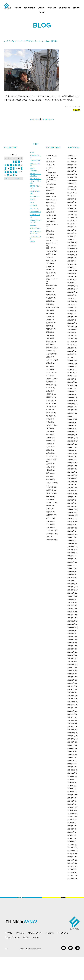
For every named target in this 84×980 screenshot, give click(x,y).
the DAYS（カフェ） (35, 220)
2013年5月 (71, 643)
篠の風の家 (50, 215)
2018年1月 (71, 469)
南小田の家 (50, 248)
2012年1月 (71, 692)
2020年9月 (71, 370)
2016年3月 (71, 537)
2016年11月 (71, 512)
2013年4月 (71, 646)
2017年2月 (71, 503)
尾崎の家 (49, 431)
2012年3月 (71, 686)
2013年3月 (71, 649)
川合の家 (49, 310)
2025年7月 (71, 190)
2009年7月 (71, 786)
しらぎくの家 (51, 354)
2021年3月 (71, 351)
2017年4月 (71, 497)
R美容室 (49, 190)
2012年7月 (71, 674)
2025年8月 (71, 187)
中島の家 (49, 237)
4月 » (17, 179)
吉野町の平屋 (51, 425)
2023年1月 (71, 283)
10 (16, 165)
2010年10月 (71, 739)
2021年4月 (71, 348)
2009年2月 (71, 801)
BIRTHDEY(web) (35, 233)
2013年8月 (71, 633)
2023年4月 (71, 273)
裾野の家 (49, 344)
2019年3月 (71, 425)
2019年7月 (71, 413)
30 (14, 175)
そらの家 (49, 419)
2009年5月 (71, 792)
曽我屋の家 (50, 416)
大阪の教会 (50, 184)
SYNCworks (50, 172)
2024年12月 (71, 211)
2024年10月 (71, 218)
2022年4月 (71, 311)
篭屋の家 (49, 267)
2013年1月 (71, 655)
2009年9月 (71, 779)
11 (19, 165)
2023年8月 (71, 261)
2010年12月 (71, 733)
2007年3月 (71, 872)
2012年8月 (71, 671)
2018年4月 (71, 460)
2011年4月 (71, 720)
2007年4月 (71, 869)
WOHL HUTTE (35, 199)
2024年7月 (71, 227)
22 (11, 172)
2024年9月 (71, 221)
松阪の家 (49, 234)
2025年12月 (71, 174)
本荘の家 (49, 366)
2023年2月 (71, 280)
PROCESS (52, 8)
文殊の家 (49, 527)
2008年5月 (71, 829)
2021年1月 (71, 357)
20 (5, 172)
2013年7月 (71, 637)
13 (5, 168)
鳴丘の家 (49, 435)
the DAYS (49, 388)
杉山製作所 (33, 209)
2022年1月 (71, 320)
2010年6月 (71, 751)
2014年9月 (71, 593)
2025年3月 (71, 202)
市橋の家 (49, 338)
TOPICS (18, 8)
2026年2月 (71, 168)
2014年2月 (71, 615)
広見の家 (49, 499)
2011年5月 (71, 717)
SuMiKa (32, 247)
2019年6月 (71, 416)
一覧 (43, 119)
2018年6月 (71, 453)
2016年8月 (71, 522)
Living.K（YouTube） (34, 171)
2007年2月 (71, 876)
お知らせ (49, 162)
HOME (9, 956)
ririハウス (49, 518)
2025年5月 (71, 196)
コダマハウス (51, 360)
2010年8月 (71, 745)
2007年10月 (71, 851)
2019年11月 (71, 401)
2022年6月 (71, 304)
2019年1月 (71, 432)
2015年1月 (71, 581)
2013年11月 (71, 624)
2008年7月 (71, 823)
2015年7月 (71, 562)
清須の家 (49, 335)
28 (8, 175)
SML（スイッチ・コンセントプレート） (36, 183)
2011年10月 (71, 702)
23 (14, 172)
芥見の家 (49, 524)
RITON (32, 205)
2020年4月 (71, 385)
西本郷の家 (50, 515)
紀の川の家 (50, 203)
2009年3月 (71, 798)
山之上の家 (50, 260)
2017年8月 (71, 484)
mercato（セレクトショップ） (35, 225)
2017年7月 (71, 488)
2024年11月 (71, 215)
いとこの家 (50, 487)
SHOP (42, 12)
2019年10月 (71, 404)
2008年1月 (71, 841)
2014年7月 (71, 599)
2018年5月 (71, 457)
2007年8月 (71, 857)
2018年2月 (71, 466)
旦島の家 (49, 450)
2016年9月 (71, 519)
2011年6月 (71, 714)
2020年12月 (71, 360)
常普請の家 (50, 413)
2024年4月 (71, 236)
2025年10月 (71, 180)
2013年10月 (71, 627)
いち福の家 (50, 298)
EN (78, 8)
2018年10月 (71, 441)
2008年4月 (71, 832)
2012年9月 (71, 668)
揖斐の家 (49, 428)
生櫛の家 (49, 313)
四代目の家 (50, 403)
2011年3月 (71, 723)
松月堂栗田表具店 (36, 215)
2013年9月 (71, 630)
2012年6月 (71, 677)
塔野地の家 (50, 382)
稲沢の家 (49, 447)
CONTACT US (64, 8)
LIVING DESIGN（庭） (35, 195)
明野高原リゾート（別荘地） (36, 176)
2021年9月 (71, 332)
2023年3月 (71, 277)
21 (8, 172)
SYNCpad (50, 156)
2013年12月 (71, 621)
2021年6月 (71, 342)
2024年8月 (71, 224)
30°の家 (49, 375)
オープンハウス (51, 168)
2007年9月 (71, 854)
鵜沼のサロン (51, 286)
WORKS (41, 8)
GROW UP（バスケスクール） (36, 237)
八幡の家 (49, 317)
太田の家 (49, 441)
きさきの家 (50, 400)
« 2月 (6, 179)
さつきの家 (50, 372)
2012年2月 (71, 689)
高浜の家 (49, 231)
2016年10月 (71, 516)
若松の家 (49, 263)
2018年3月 (71, 463)
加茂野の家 (50, 490)
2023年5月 (71, 270)
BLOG (76, 8)
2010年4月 (71, 758)
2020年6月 (71, 379)
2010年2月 (71, 764)
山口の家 (49, 206)
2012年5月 (71, 680)
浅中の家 (49, 357)
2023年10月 (71, 255)
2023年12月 (71, 249)
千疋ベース (50, 200)
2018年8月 (71, 447)
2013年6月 (71, 640)
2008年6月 (71, 826)
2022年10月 (71, 292)
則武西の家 (50, 323)
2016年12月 (71, 509)
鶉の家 (49, 326)
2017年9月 (71, 481)
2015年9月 (71, 556)
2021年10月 (71, 329)
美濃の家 (49, 276)
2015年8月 (71, 559)
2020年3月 (71, 388)
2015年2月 (71, 578)
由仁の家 (49, 187)
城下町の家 (50, 218)
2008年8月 (71, 820)
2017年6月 (71, 491)
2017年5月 (71, 494)
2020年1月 (71, 394)
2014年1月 (71, 618)
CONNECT (33, 229)
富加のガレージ (51, 240)
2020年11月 (71, 363)
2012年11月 (71, 661)
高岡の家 (49, 464)
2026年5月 (71, 159)
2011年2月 (71, 727)
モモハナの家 (51, 251)
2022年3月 (71, 314)
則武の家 (49, 410)
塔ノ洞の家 (50, 407)
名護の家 (49, 209)
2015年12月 (71, 547)
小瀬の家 (49, 289)
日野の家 (49, 470)
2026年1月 (71, 171)
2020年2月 (71, 391)
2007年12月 (71, 845)
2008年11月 (71, 810)
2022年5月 (71, 308)
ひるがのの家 (51, 379)
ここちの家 (50, 456)
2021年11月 (71, 326)
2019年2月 (71, 429)
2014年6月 (71, 602)
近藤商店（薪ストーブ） (36, 189)
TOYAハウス (50, 503)
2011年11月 (71, 699)
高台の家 (49, 479)
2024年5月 (71, 233)
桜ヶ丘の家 (50, 196)
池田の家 (49, 391)
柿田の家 (49, 467)
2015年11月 (71, 550)
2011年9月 (71, 705)
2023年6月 (71, 267)
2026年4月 (71, 162)
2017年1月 (71, 506)
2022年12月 (71, 286)
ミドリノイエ (51, 530)
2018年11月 (71, 438)
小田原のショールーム (52, 225)
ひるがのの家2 (51, 307)
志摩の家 (49, 453)
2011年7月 (71, 711)
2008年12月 (71, 807)
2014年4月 (71, 609)
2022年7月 (71, 301)
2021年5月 (71, 345)
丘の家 (49, 509)
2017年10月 (71, 478)
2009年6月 (71, 789)
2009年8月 (71, 782)
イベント (49, 165)
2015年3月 (71, 574)
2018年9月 (71, 444)
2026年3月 (71, 165)
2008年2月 (71, 838)
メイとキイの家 (51, 459)
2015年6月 (71, 565)
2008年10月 (71, 813)
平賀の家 (49, 444)
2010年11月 (71, 736)
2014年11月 (71, 587)
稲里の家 (49, 304)
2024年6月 (71, 230)
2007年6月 (71, 863)
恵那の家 (49, 301)
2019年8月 (71, 410)
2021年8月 (71, 336)
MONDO (33, 202)
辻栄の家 (49, 512)
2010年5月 (71, 754)
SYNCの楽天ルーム (36, 157)
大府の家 (49, 212)
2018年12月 (71, 435)
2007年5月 (71, 866)
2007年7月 (71, 860)
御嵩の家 (49, 351)
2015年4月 (71, 571)
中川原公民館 (51, 385)
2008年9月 (71, 817)
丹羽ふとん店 (34, 212)
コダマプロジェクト (36, 242)
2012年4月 (71, 683)
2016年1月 (71, 543)
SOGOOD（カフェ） (35, 165)
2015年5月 (71, 568)
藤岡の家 (49, 193)
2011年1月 (71, 730)
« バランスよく (35, 119)
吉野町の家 (50, 493)
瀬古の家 (49, 473)
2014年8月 (71, 596)
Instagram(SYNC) (36, 161)
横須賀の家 (50, 394)
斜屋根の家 (50, 397)
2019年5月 (71, 419)
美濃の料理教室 (51, 348)
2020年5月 (71, 382)
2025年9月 (71, 183)
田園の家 (76, 110)
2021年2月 (71, 354)
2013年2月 (71, 652)
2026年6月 (71, 156)
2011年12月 (71, 696)
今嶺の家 (49, 422)
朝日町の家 (50, 273)
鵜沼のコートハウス (52, 280)
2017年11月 (71, 475)
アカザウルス (51, 540)
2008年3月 (71, 835)
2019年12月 (71, 398)
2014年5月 (71, 605)
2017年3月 (71, 500)
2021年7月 (71, 339)
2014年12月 (71, 584)
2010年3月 (71, 761)
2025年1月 (71, 208)
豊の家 (49, 257)
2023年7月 (71, 264)
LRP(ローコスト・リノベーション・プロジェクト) (52, 178)
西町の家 (49, 506)
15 (11, 168)
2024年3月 (71, 239)
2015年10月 (71, 553)
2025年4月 (71, 199)
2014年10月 (71, 590)
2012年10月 (71, 665)
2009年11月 (71, 773)
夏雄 (48, 537)
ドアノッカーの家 (52, 483)
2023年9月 (71, 258)
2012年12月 (71, 658)
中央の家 (49, 292)
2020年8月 (71, 373)
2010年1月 (71, 767)
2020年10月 (71, 367)
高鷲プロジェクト (52, 243)
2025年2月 (71, 205)
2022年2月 (71, 317)
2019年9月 (71, 407)
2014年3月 (71, 612)
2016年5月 (71, 531)
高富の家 (49, 332)
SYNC (32, 152)
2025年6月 (71, 193)
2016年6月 (71, 528)
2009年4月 (71, 795)
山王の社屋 (50, 295)
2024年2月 (71, 242)
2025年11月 (71, 177)
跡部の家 (49, 476)
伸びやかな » (50, 119)
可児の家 (49, 438)
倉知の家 (49, 369)
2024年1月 (71, 245)
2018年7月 (71, 450)
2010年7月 (71, 748)
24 (16, 172)
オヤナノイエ (51, 534)
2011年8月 (71, 708)
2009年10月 (71, 776)
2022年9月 (71, 295)
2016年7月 (71, 525)
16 (14, 168)
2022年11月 (71, 289)
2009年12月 (71, 770)
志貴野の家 (50, 254)
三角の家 (49, 521)
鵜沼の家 (49, 363)
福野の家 (49, 320)
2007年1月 (71, 879)
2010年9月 (71, 742)
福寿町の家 (50, 341)
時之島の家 (50, 329)
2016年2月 (71, 540)
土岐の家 (49, 270)
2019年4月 (71, 422)
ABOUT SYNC (29, 8)
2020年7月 (71, 376)
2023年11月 (71, 252)
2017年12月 (71, 472)
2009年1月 (71, 804)
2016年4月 (71, 534)
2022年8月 (71, 298)
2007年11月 (71, 848)
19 (22, 168)
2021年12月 (71, 323)
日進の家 (49, 221)
